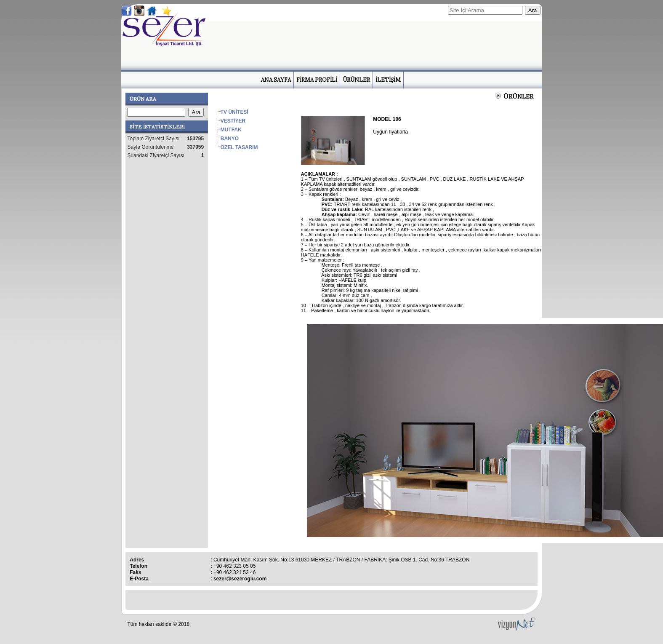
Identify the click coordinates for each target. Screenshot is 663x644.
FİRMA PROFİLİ (317, 80)
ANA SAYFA (276, 80)
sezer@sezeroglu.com (240, 579)
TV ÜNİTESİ (234, 112)
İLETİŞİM (388, 80)
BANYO (230, 139)
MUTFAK (231, 130)
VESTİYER (233, 121)
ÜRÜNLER (356, 80)
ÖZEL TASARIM (239, 147)
